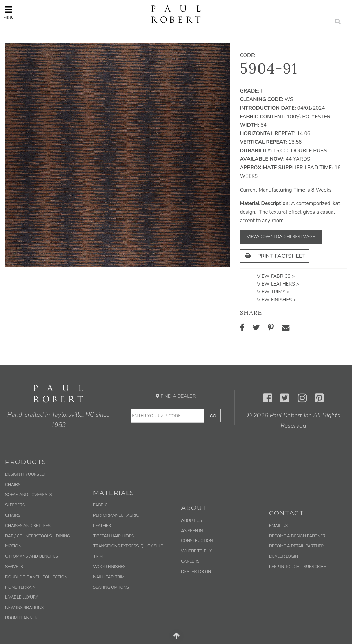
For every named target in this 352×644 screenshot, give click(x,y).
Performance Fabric (116, 515)
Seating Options (111, 587)
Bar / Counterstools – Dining (38, 536)
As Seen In (192, 531)
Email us (278, 526)
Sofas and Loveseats (29, 495)
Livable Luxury (22, 597)
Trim (98, 556)
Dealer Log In (196, 572)
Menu (8, 13)
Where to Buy (197, 551)
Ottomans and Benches (32, 556)
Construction (197, 541)
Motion (13, 546)
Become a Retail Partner (296, 546)
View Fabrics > (276, 276)
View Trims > (273, 292)
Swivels (14, 567)
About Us (192, 520)
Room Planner (21, 618)
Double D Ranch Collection (36, 577)
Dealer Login (284, 556)
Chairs (13, 485)
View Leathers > (278, 284)
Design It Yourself (26, 474)
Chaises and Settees (28, 526)
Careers (190, 561)
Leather (102, 526)
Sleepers (15, 505)
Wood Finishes (109, 567)
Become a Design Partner (297, 536)
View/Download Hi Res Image (281, 237)
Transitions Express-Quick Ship (128, 546)
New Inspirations (24, 608)
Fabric (100, 505)
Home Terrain (20, 587)
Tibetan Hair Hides (113, 536)
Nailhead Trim (109, 577)
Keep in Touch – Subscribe (298, 567)
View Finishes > (277, 300)
